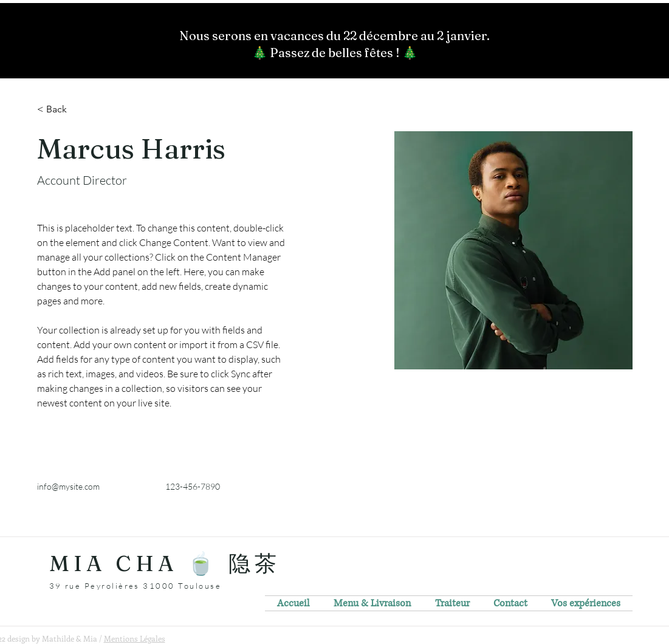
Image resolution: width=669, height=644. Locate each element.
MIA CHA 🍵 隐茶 (165, 563)
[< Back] (61, 110)
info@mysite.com (68, 486)
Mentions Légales (135, 638)
